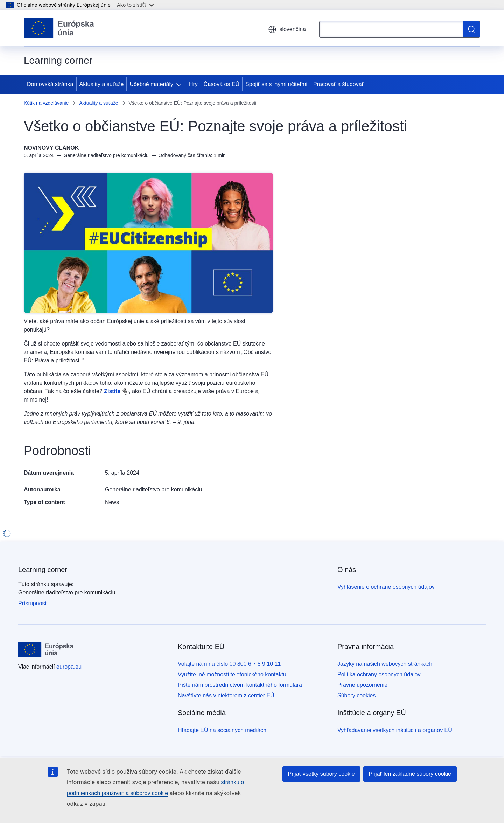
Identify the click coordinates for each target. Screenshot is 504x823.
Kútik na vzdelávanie (46, 103)
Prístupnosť (33, 603)
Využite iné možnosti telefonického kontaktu (232, 674)
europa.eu (69, 667)
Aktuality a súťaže (102, 84)
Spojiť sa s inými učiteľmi (276, 84)
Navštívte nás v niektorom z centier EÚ (226, 695)
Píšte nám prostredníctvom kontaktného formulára (240, 685)
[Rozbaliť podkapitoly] (180, 84)
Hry (193, 84)
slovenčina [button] (287, 29)
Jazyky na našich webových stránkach (385, 664)
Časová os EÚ (222, 84)
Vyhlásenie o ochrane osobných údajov (386, 587)
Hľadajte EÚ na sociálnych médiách (222, 730)
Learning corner (43, 570)
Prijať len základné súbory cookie (410, 774)
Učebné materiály (151, 84)
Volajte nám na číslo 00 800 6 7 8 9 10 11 (229, 664)
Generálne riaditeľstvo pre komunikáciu (154, 490)
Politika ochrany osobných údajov (379, 674)
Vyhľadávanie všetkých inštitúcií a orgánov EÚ (395, 730)
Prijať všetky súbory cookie (321, 774)
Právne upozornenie (362, 685)
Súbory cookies (356, 695)
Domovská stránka (50, 84)
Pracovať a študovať (339, 84)
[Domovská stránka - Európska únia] (59, 28)
